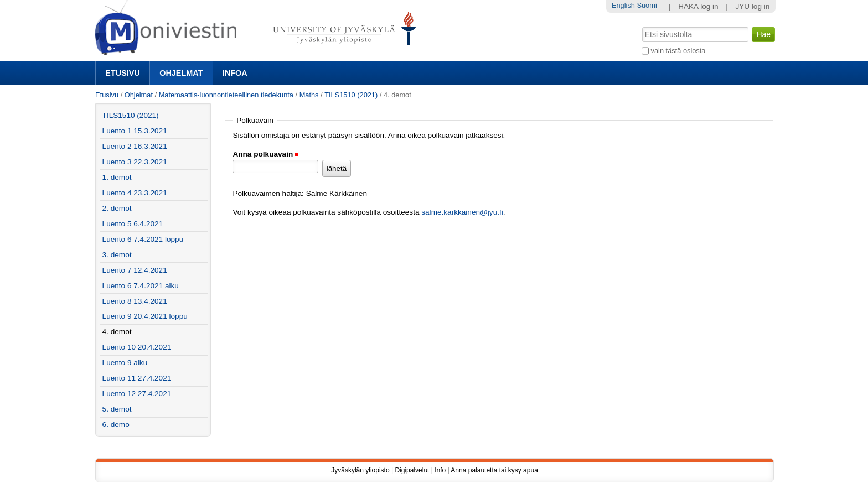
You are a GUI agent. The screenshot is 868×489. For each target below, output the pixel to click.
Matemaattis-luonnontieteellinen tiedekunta (226, 95)
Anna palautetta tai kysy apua (494, 470)
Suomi (647, 5)
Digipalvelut (412, 470)
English (623, 5)
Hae (641, 26)
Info (440, 470)
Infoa (235, 73)
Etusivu (122, 73)
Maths (309, 95)
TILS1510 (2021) (351, 95)
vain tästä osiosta (678, 51)
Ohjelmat (181, 73)
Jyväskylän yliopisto (360, 470)
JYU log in (752, 6)
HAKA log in (698, 6)
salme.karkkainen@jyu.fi (462, 212)
